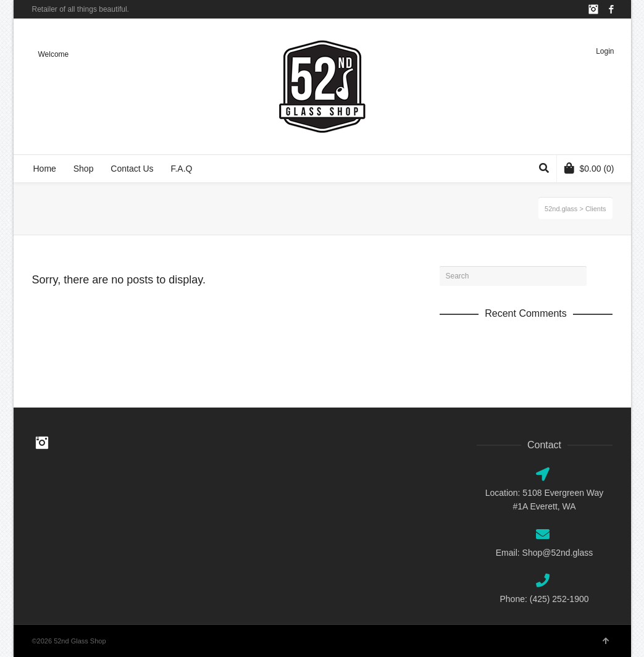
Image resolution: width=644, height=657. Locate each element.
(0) (589, 168)
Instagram (593, 9)
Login (605, 51)
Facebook (611, 9)
